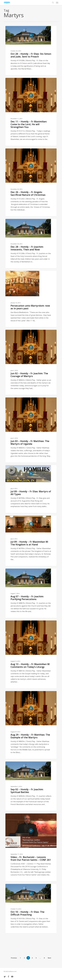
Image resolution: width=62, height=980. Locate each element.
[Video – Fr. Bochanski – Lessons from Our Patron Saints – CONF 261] (31, 847)
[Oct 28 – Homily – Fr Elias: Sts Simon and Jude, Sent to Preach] (31, 51)
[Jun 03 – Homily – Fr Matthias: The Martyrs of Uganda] (31, 430)
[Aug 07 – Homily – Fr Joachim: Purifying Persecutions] (31, 593)
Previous (14, 958)
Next (49, 958)
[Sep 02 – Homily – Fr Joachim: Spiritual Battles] (31, 786)
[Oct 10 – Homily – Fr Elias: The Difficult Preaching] (31, 909)
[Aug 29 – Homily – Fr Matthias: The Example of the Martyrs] (31, 725)
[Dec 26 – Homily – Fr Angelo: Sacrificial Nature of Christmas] (31, 182)
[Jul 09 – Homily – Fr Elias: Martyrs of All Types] (31, 489)
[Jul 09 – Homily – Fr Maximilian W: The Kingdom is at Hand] (31, 541)
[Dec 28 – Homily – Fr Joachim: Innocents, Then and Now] (31, 244)
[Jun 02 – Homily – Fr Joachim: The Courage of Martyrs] (31, 362)
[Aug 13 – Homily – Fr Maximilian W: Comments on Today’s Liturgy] (31, 654)
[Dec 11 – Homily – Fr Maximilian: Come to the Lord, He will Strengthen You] (31, 112)
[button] (57, 3)
